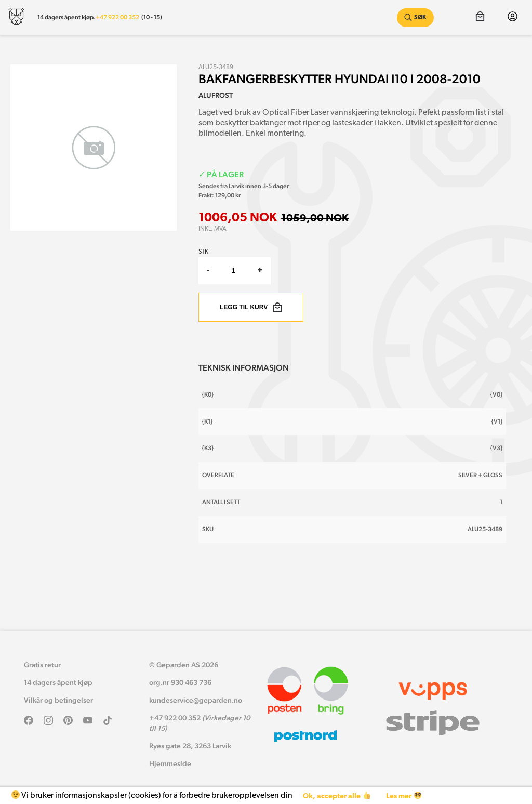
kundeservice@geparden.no (196, 700)
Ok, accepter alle (336, 796)
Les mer (403, 796)
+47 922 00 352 (117, 17)
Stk (203, 252)
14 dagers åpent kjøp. (66, 17)
